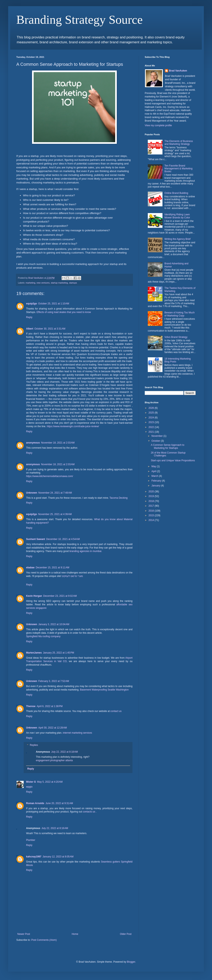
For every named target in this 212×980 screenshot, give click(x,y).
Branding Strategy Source (79, 20)
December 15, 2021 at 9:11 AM (52, 568)
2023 (152, 422)
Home (75, 934)
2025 (152, 413)
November (157, 436)
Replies (34, 745)
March (155, 476)
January (156, 486)
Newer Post (24, 934)
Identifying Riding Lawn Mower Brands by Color (177, 216)
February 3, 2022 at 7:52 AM (54, 681)
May (154, 466)
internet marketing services (77, 733)
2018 (152, 501)
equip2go (31, 304)
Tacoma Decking (119, 498)
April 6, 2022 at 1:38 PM (50, 706)
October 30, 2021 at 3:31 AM (50, 329)
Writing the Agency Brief (178, 239)
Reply (29, 317)
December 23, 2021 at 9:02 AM (60, 596)
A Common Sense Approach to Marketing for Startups (168, 446)
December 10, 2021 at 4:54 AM (63, 539)
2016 (152, 511)
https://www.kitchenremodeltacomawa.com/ (50, 476)
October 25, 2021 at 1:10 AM (54, 304)
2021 (152, 432)
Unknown (32, 493)
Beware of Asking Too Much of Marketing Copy (180, 314)
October (156, 441)
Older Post (126, 934)
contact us (116, 711)
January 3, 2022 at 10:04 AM (54, 624)
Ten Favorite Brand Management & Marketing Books (178, 169)
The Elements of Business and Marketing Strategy (179, 143)
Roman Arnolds (35, 803)
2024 (152, 418)
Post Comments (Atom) (44, 940)
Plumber (31, 840)
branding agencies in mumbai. (86, 551)
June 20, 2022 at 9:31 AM (59, 803)
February (157, 481)
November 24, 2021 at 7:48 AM (55, 493)
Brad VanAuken (178, 71)
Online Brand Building (176, 193)
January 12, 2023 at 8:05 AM (58, 857)
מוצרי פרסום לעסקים (72, 576)
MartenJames (34, 653)
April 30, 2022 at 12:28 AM (53, 728)
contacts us (89, 812)
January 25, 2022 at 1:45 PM (59, 653)
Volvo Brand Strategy (176, 337)
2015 (152, 515)
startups (73, 283)
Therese (31, 706)
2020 (152, 492)
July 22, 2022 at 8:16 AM (55, 828)
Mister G (31, 782)
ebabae (30, 568)
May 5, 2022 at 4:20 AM (50, 782)
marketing (30, 283)
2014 (152, 520)
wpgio (29, 787)
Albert (30, 329)
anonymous (33, 443)
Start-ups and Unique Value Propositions (173, 460)
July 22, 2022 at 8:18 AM (64, 752)
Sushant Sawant (36, 539)
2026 (152, 408)
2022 (152, 427)
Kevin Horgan (34, 596)
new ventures (43, 283)
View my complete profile (158, 125)
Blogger (131, 962)
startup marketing (59, 283)
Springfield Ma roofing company (43, 636)
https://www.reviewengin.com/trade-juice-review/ (72, 426)
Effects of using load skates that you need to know (64, 312)
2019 (152, 496)
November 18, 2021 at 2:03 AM (58, 443)
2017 (152, 506)
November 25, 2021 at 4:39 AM (55, 514)
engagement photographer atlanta (54, 760)
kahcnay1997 (34, 857)
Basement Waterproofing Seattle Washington (104, 690)
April (154, 471)
